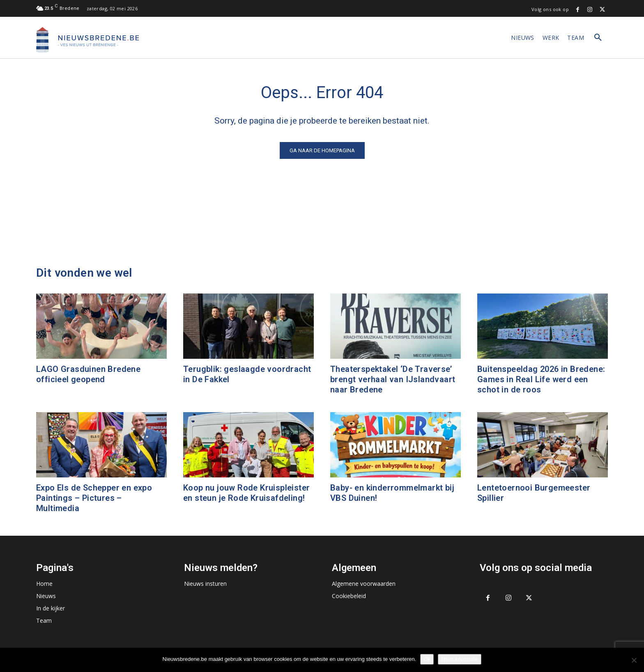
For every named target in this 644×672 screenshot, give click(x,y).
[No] (634, 660)
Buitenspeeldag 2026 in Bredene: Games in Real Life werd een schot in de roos (541, 379)
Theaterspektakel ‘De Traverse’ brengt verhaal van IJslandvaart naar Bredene (393, 379)
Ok (427, 659)
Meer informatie (460, 659)
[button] (598, 38)
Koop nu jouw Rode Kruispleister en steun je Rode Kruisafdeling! (246, 493)
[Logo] (87, 40)
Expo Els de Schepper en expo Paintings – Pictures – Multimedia (94, 498)
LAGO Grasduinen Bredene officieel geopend (88, 374)
